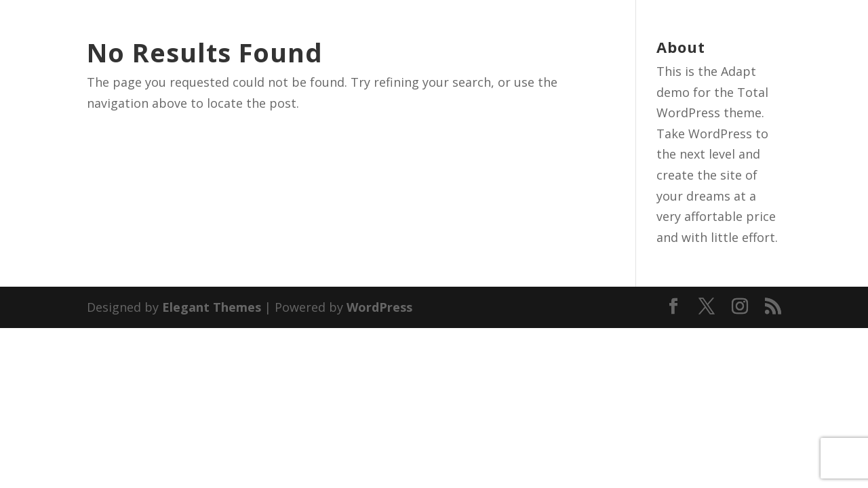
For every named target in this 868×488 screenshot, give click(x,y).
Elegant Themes (212, 307)
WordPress (379, 307)
